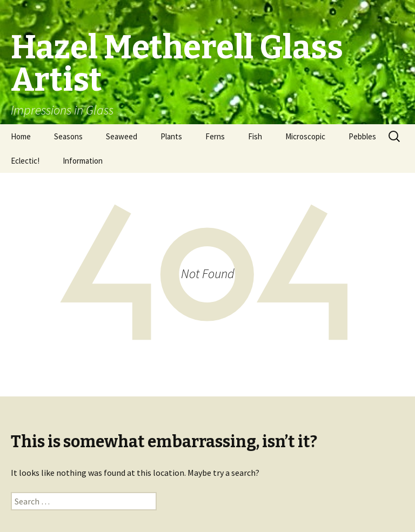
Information (83, 161)
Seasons (68, 136)
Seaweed (122, 136)
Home (21, 136)
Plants (171, 136)
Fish (255, 136)
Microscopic (305, 136)
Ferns (215, 136)
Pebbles (362, 136)
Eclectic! (25, 161)
